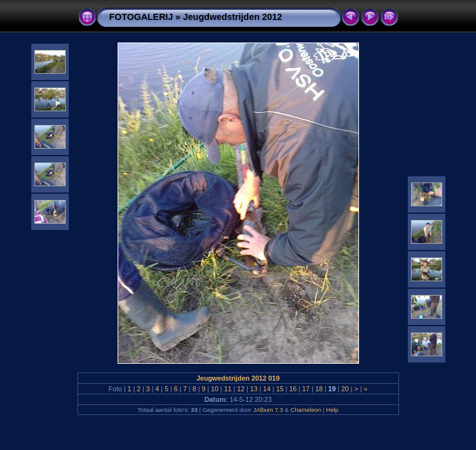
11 (228, 389)
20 (345, 389)
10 (215, 389)
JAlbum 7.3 (268, 410)
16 (293, 389)
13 (254, 389)
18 (319, 389)
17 (306, 389)
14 (267, 389)
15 (280, 389)
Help (332, 410)
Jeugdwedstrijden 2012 (233, 17)
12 (241, 389)
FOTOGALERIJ (141, 17)
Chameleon (306, 410)
